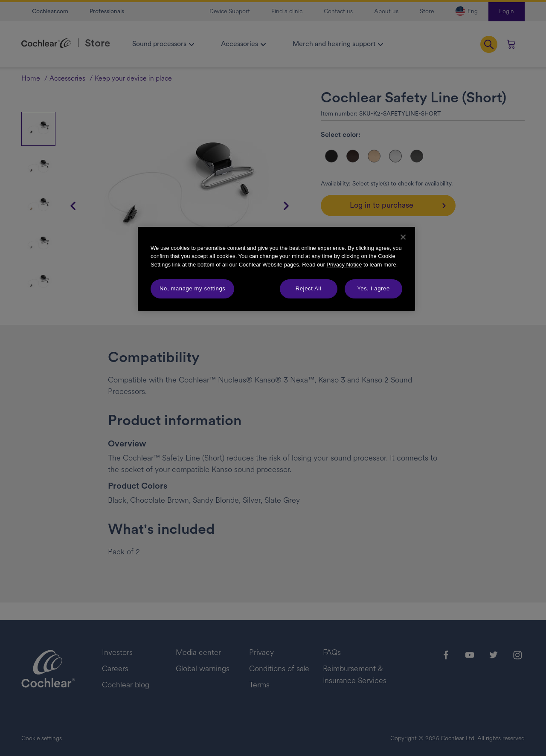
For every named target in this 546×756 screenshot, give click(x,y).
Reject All (309, 288)
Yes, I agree (373, 288)
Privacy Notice (344, 265)
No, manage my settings (192, 288)
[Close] (403, 237)
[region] (276, 269)
